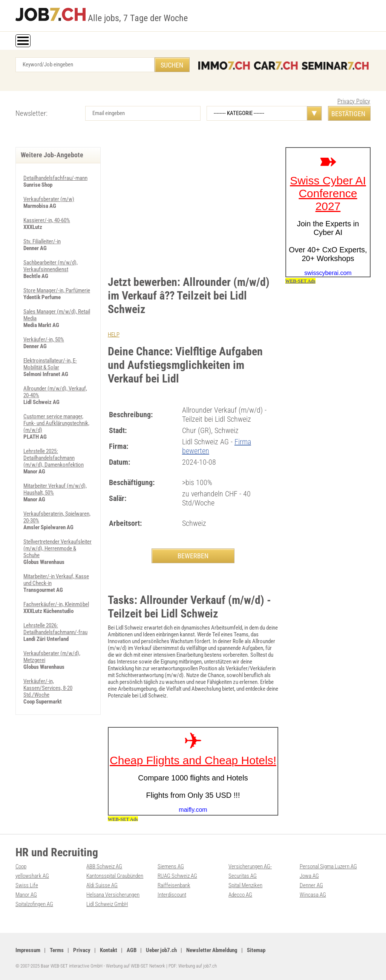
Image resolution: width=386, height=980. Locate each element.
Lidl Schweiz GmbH (107, 904)
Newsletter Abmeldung (212, 950)
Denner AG (311, 885)
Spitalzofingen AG (34, 904)
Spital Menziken (245, 885)
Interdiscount (172, 895)
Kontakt (109, 950)
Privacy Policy (354, 101)
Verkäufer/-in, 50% (44, 339)
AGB (132, 950)
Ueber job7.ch (161, 950)
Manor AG (26, 895)
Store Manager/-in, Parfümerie (57, 290)
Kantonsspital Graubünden (115, 876)
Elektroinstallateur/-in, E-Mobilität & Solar (50, 364)
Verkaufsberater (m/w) (49, 199)
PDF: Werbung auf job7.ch (193, 966)
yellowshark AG (32, 876)
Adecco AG (240, 895)
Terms (57, 950)
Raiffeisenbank (174, 885)
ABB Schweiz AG (104, 866)
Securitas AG (243, 876)
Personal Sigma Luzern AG (328, 866)
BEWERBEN (193, 556)
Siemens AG (171, 866)
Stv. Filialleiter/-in (42, 241)
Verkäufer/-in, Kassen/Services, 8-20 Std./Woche (48, 688)
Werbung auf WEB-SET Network (136, 966)
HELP (114, 335)
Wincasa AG (313, 895)
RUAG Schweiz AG (177, 876)
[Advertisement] (193, 204)
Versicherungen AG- (250, 866)
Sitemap (256, 950)
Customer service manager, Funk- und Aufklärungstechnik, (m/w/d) (56, 423)
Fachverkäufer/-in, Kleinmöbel (56, 604)
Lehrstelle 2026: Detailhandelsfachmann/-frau (55, 629)
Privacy (82, 950)
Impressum (28, 950)
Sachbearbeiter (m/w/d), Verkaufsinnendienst (51, 266)
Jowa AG (309, 876)
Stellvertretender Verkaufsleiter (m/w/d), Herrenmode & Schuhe (57, 548)
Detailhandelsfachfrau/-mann (55, 178)
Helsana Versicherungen (113, 895)
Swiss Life (27, 885)
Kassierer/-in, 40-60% (47, 220)
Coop (21, 866)
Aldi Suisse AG (102, 885)
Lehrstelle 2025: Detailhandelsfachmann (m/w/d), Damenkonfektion (54, 458)
